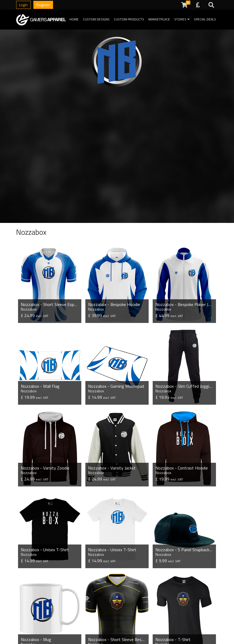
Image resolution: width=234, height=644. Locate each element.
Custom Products (129, 19)
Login (23, 5)
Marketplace (159, 19)
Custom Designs (96, 19)
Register (43, 5)
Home (74, 19)
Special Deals (205, 19)
